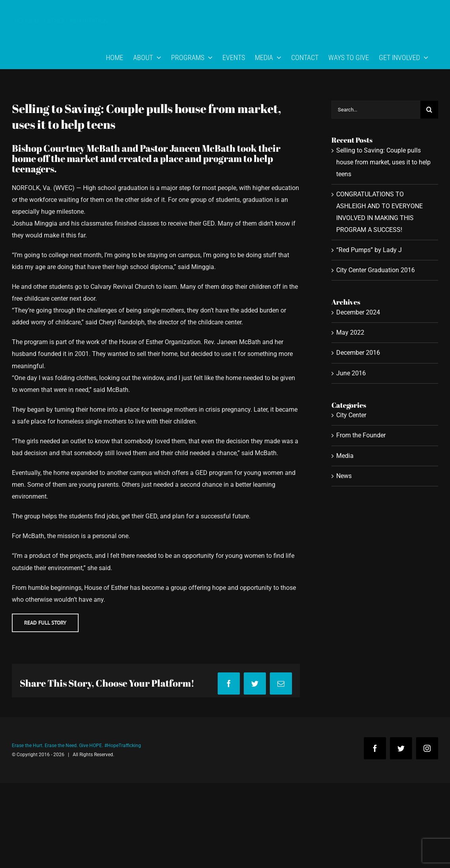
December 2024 (358, 312)
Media (345, 456)
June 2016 (351, 373)
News (344, 476)
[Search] (429, 110)
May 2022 (350, 332)
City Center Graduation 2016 (376, 270)
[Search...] (376, 110)
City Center (351, 415)
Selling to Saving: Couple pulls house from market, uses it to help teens (383, 162)
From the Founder (361, 435)
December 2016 (358, 353)
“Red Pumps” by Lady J (369, 250)
